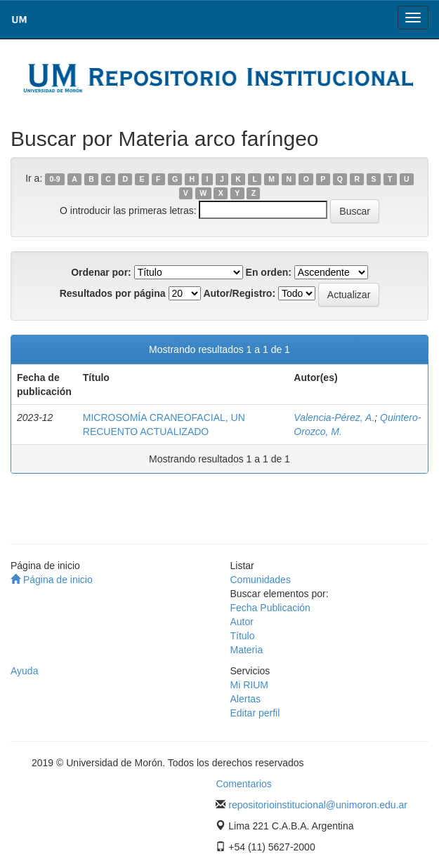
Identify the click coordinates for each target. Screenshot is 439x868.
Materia (247, 650)
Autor (242, 622)
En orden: (269, 272)
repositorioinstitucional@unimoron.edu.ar (318, 805)
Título (243, 636)
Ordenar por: (101, 272)
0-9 (54, 179)
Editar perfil (255, 713)
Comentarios (243, 784)
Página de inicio (52, 580)
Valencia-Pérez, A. (334, 418)
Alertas (246, 699)
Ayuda (24, 671)
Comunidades (261, 580)
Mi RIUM (249, 685)
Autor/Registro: (239, 293)
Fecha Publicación (270, 608)
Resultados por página (113, 293)
